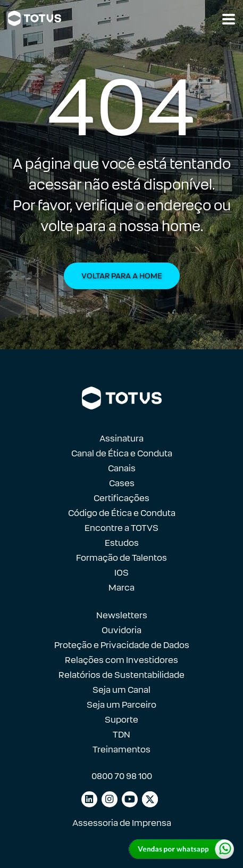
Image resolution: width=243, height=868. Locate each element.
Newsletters (122, 615)
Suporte (121, 720)
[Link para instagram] (110, 799)
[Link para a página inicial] (35, 18)
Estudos (122, 543)
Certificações (121, 498)
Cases (122, 483)
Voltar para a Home (122, 276)
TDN (121, 735)
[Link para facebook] (150, 799)
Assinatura (121, 439)
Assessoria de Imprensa (122, 823)
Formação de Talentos (121, 558)
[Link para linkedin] (89, 799)
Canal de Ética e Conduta (122, 453)
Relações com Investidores (121, 660)
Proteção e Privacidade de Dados (122, 645)
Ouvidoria (121, 630)
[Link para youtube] (130, 799)
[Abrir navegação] (229, 19)
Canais (122, 468)
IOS (121, 573)
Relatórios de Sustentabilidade (121, 675)
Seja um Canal (121, 690)
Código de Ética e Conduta (122, 513)
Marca (121, 588)
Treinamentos (121, 750)
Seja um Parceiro (121, 705)
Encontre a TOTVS (121, 528)
